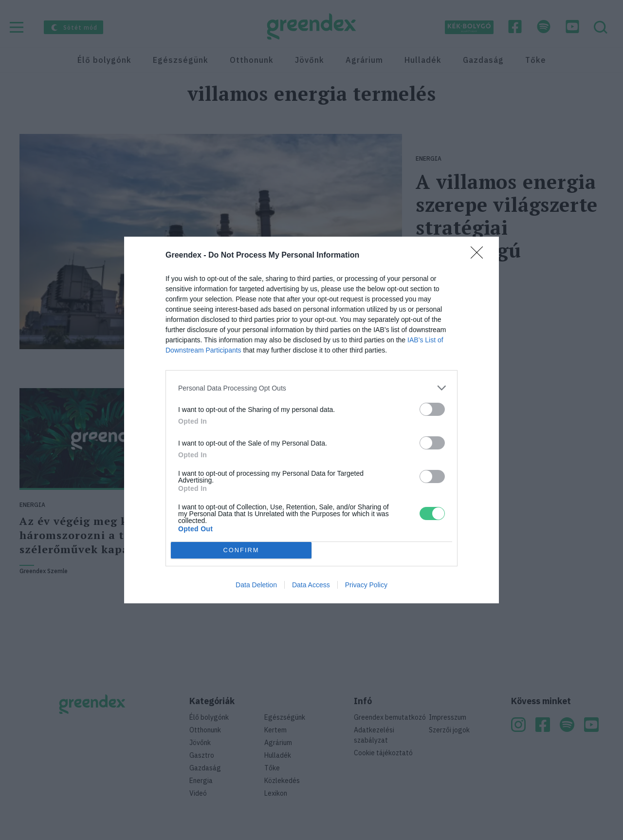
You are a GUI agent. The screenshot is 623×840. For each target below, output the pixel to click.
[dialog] (311, 420)
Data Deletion (256, 585)
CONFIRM (241, 551)
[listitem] (311, 388)
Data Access (311, 585)
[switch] (432, 409)
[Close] (480, 256)
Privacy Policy (366, 585)
